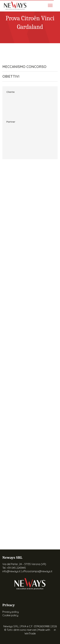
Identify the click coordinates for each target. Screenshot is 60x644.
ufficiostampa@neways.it (37, 571)
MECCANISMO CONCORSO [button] (28, 67)
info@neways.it (11, 571)
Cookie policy (10, 615)
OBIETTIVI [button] (28, 76)
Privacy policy (11, 612)
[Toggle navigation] (50, 5)
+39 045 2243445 (16, 568)
